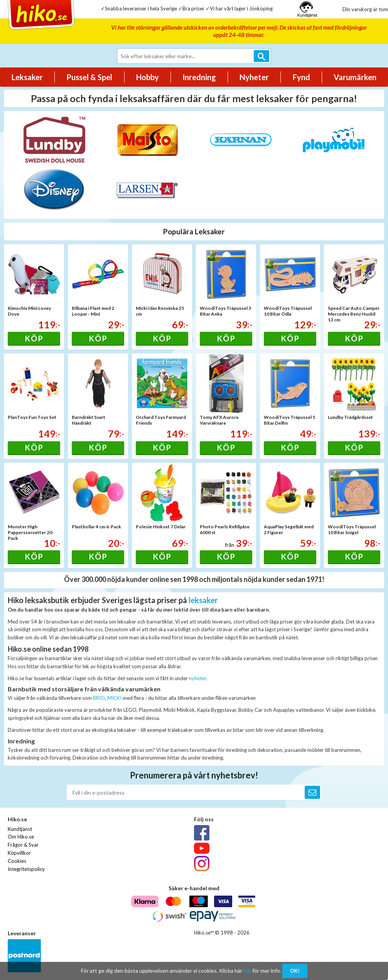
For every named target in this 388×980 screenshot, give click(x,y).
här (247, 971)
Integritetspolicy (26, 869)
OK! (295, 971)
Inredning (199, 77)
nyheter (197, 678)
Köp (34, 338)
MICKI (114, 698)
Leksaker (27, 77)
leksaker (203, 600)
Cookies (17, 861)
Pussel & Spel (89, 77)
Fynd (301, 77)
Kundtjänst (20, 829)
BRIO (99, 698)
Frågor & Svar (23, 845)
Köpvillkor (19, 853)
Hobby (148, 77)
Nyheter (254, 77)
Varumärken (355, 77)
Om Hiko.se (21, 837)
